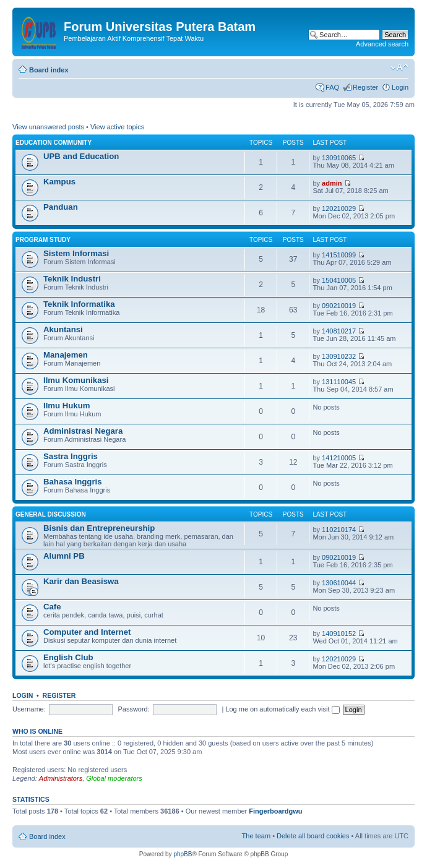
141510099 (339, 255)
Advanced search (382, 44)
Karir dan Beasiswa (81, 581)
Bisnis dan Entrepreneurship (99, 528)
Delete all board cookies (313, 836)
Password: (133, 709)
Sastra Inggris (71, 456)
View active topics (117, 127)
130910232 (339, 356)
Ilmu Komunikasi (76, 380)
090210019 (339, 306)
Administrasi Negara (83, 431)
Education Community (54, 143)
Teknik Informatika (79, 304)
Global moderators (114, 778)
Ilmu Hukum (67, 406)
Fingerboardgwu (275, 811)
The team (256, 836)
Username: (29, 709)
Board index (49, 70)
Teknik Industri (72, 279)
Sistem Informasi (76, 253)
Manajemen (66, 355)
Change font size (399, 67)
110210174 (339, 530)
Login (400, 87)
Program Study (43, 240)
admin (332, 183)
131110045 (339, 382)
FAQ (332, 87)
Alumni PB (64, 556)
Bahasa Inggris (73, 482)
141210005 (339, 458)
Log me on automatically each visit (282, 709)
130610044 (339, 583)
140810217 (339, 331)
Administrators (61, 778)
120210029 (339, 208)
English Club (68, 657)
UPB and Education (81, 156)
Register (365, 87)
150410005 (339, 280)
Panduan (61, 207)
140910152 (339, 634)
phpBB (183, 854)
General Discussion (51, 514)
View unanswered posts (48, 127)
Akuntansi (63, 329)
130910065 (339, 158)
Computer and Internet (87, 632)
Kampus (59, 182)
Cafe (52, 607)
